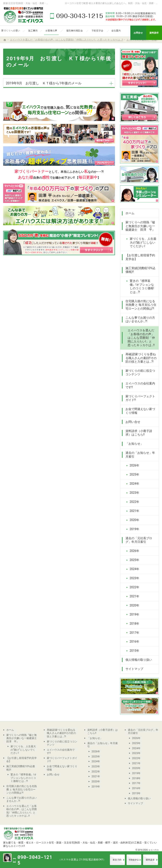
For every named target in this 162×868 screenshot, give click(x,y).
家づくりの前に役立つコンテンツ (140, 373)
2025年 (134, 474)
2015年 (134, 651)
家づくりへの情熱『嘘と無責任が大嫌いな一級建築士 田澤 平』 (140, 226)
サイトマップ (134, 669)
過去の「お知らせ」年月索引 (140, 455)
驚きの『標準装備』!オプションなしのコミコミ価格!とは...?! (142, 286)
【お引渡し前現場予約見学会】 (140, 257)
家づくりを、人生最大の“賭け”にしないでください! (143, 242)
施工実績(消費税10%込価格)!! (141, 270)
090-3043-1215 (104, 16)
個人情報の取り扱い (139, 660)
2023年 (134, 493)
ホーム (130, 213)
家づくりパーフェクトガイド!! (140, 398)
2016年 (134, 642)
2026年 (134, 465)
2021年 (134, 511)
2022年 (134, 502)
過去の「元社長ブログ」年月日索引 (139, 540)
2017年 (134, 633)
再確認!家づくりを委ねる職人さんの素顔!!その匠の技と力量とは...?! (141, 358)
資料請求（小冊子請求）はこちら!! (139, 433)
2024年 (134, 484)
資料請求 (151, 860)
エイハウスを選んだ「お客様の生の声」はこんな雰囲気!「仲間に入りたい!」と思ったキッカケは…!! (141, 338)
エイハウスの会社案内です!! (140, 385)
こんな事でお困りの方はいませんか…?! (140, 320)
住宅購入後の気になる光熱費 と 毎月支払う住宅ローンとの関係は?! (141, 305)
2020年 (134, 520)
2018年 (134, 624)
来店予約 (117, 860)
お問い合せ (133, 422)
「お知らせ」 (134, 444)
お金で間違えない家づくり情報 (140, 411)
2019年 (134, 529)
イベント (134, 860)
